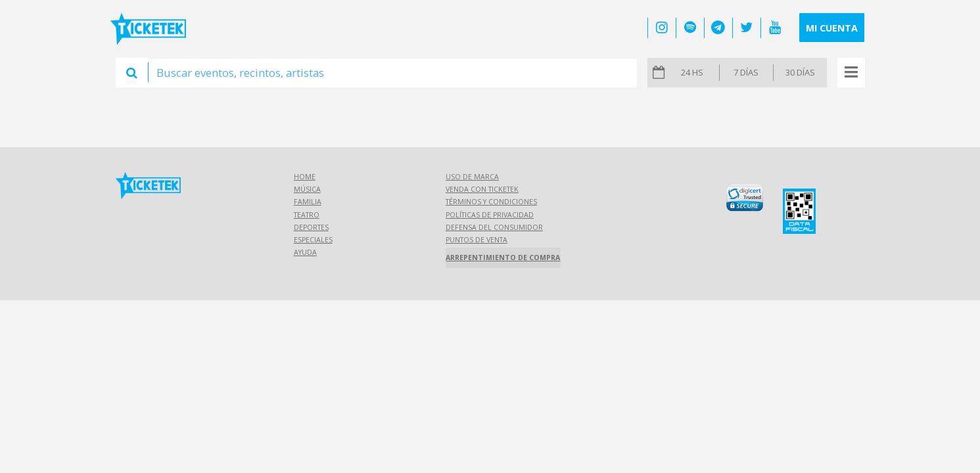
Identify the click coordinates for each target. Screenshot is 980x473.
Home (305, 177)
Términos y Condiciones (491, 202)
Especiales (313, 240)
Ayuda (305, 252)
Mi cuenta (832, 28)
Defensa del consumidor (494, 227)
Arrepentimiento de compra (503, 258)
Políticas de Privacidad (490, 215)
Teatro (307, 215)
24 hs (692, 72)
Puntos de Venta (477, 240)
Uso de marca (472, 177)
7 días (746, 72)
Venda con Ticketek (482, 189)
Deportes (311, 227)
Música (307, 189)
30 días (800, 72)
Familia (308, 202)
